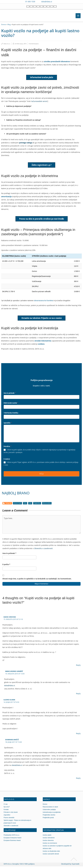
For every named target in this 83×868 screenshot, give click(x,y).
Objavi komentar (42, 585)
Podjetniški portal (48, 819)
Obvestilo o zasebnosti (11, 827)
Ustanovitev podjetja (49, 811)
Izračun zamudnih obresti (51, 855)
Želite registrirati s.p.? (42, 165)
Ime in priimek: (10, 395)
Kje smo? (7, 808)
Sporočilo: (8, 424)
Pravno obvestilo (9, 819)
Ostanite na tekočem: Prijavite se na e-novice (42, 320)
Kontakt (6, 811)
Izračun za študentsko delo (51, 853)
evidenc (41, 346)
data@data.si (47, 2)
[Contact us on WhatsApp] (60, 2)
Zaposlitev (7, 816)
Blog (9, 24)
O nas (6, 806)
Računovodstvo (47, 505)
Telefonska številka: (11, 414)
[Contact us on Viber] (56, 2)
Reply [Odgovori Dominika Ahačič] (78, 780)
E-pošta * (6, 566)
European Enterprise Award (12, 839)
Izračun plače (47, 837)
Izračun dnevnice (48, 842)
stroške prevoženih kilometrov (57, 61)
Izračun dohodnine (49, 839)
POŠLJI (42, 475)
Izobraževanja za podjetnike (52, 814)
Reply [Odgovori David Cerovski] (78, 667)
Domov (4, 24)
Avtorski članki (17, 505)
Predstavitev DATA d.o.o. (12, 837)
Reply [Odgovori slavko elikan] (78, 735)
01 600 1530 (30, 2)
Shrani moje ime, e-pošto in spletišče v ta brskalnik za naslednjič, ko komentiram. (37, 580)
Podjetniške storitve (49, 816)
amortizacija (6, 197)
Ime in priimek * (9, 555)
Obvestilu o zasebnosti (43, 550)
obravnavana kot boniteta (44, 302)
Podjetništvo (37, 505)
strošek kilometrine (43, 342)
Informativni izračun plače (42, 77)
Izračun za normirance (50, 845)
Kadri (30, 505)
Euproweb (76, 865)
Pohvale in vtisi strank (11, 814)
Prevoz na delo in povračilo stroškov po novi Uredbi (42, 220)
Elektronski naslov (11, 405)
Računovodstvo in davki (50, 808)
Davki (25, 505)
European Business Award (12, 842)
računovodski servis (39, 101)
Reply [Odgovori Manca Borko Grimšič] (78, 695)
